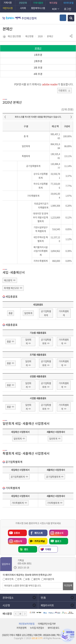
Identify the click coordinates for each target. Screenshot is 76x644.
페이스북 (39, 533)
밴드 (26, 549)
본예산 (50, 36)
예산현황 (29, 36)
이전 (16, 614)
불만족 (37, 579)
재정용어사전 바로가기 (67, 635)
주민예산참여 (29, 18)
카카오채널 (40, 541)
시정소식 (18, 541)
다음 (25, 614)
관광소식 (59, 533)
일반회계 (28, 313)
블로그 (58, 541)
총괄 (11, 313)
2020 (40, 36)
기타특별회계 (64, 313)
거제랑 (48, 549)
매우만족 (9, 579)
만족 (20, 579)
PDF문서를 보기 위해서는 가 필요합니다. (44, 84)
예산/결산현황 (14, 36)
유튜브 (17, 533)
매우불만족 (49, 579)
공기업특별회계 (46, 313)
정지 (20, 614)
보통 (28, 579)
